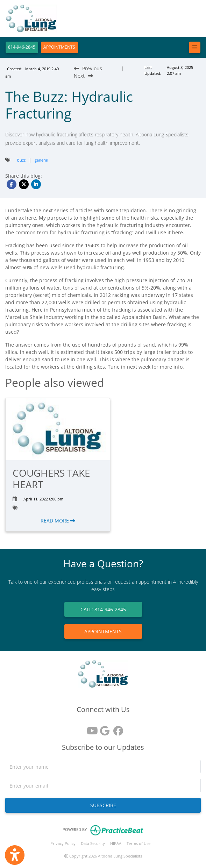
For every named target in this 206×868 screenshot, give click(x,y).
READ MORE (58, 521)
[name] (103, 767)
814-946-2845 (22, 47)
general (41, 160)
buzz (21, 160)
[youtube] (90, 728)
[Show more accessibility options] (15, 855)
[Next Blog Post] (83, 76)
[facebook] (116, 728)
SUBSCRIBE (103, 805)
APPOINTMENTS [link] (103, 631)
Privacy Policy (63, 843)
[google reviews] (103, 728)
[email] (103, 785)
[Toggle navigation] (195, 47)
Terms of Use (138, 843)
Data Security (93, 843)
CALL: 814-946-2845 (103, 609)
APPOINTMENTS (59, 47)
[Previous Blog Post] (88, 68)
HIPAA (116, 843)
